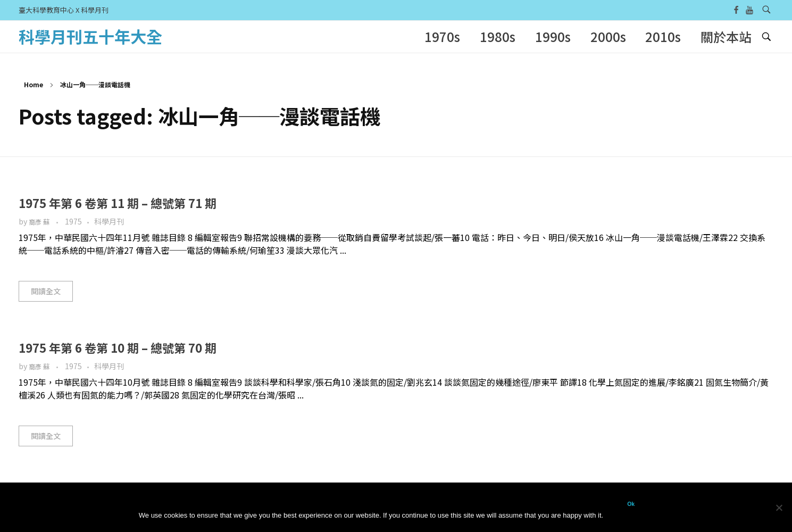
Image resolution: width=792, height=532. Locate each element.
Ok (631, 504)
